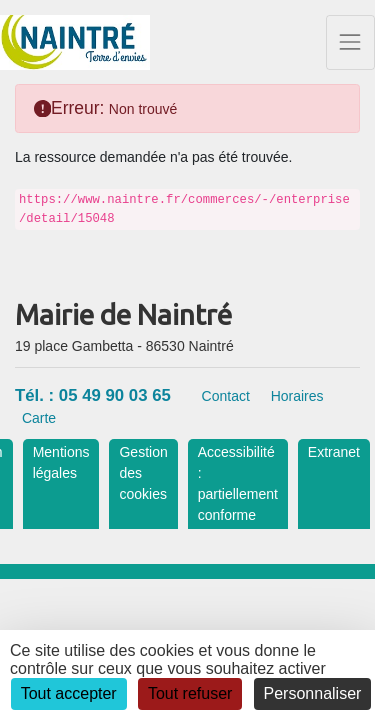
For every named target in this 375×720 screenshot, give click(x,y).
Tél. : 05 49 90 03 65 (93, 395)
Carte (39, 418)
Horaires (297, 396)
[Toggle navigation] (350, 42)
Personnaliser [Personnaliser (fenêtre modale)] (313, 693)
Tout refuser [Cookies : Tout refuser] (190, 693)
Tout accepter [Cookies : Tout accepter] (69, 693)
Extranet (334, 452)
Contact (226, 396)
